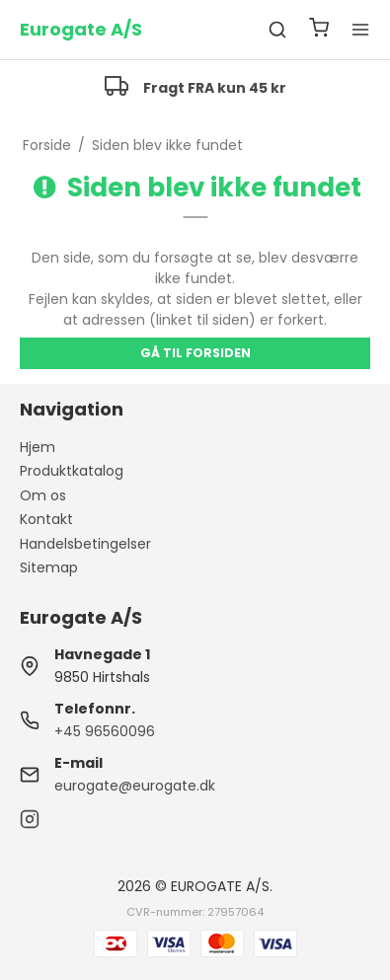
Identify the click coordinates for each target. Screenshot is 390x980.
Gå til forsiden (195, 353)
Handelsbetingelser (85, 544)
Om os (43, 495)
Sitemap (49, 567)
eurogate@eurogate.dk (135, 786)
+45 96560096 (105, 731)
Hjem (38, 447)
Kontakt (46, 519)
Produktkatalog (72, 471)
